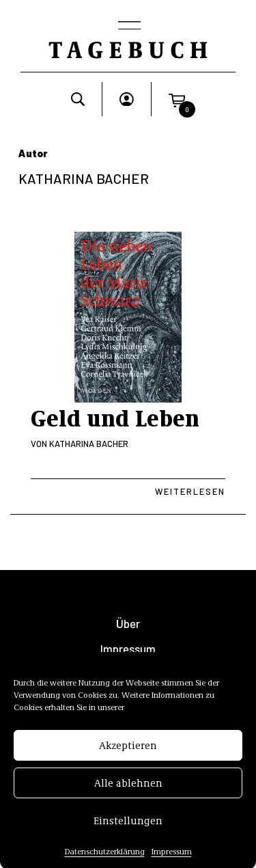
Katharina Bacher (89, 444)
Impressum (172, 858)
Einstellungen (128, 828)
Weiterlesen (190, 491)
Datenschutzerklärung (105, 858)
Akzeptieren (128, 752)
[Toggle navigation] (128, 27)
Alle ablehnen (128, 790)
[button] (177, 99)
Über (128, 624)
